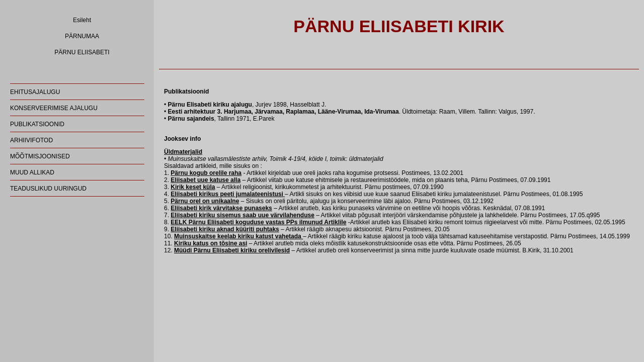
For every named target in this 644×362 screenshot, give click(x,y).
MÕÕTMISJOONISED (40, 156)
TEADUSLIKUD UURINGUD (48, 189)
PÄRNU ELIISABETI (82, 52)
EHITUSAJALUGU (35, 92)
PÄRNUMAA (82, 36)
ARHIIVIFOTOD (31, 140)
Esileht (82, 20)
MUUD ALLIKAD (32, 172)
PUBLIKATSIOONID (37, 124)
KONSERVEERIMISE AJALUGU (54, 108)
